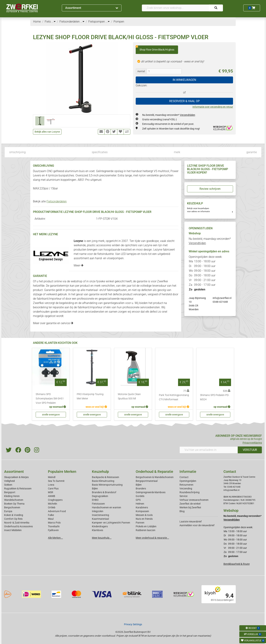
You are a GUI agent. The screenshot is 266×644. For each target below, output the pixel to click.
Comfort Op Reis (13, 519)
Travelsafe (54, 526)
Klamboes (97, 530)
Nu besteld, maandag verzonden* (169, 115)
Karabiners (142, 507)
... (54, 22)
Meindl (52, 477)
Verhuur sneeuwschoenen (194, 500)
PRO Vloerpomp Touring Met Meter (90, 396)
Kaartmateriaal (100, 519)
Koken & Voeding (14, 515)
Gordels (140, 496)
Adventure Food (57, 511)
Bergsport (10, 492)
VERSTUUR (250, 450)
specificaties (100, 152)
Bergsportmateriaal (147, 481)
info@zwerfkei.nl (222, 298)
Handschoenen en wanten (107, 507)
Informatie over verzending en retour (213, 107)
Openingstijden (188, 481)
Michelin (53, 504)
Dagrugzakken (100, 496)
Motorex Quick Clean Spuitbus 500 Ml (129, 396)
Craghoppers (55, 500)
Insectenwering (100, 515)
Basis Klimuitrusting (103, 481)
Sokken (8, 485)
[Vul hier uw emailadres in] (209, 450)
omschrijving (17, 152)
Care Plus (53, 489)
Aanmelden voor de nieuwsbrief (197, 525)
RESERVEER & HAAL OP (184, 101)
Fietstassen (98, 504)
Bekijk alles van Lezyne (47, 132)
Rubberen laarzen (146, 530)
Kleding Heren (12, 496)
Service (183, 496)
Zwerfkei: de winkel (190, 504)
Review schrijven (210, 189)
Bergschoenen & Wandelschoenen (155, 477)
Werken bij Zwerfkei (190, 507)
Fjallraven (53, 530)
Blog (182, 511)
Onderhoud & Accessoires (18, 526)
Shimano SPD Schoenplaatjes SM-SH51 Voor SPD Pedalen (50, 399)
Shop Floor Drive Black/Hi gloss (155, 48)
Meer (78, 265)
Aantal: (141, 71)
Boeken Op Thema (14, 504)
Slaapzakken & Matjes (16, 477)
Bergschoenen (12, 507)
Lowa (51, 485)
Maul (51, 519)
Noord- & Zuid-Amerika (17, 523)
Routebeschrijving (189, 492)
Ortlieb (52, 507)
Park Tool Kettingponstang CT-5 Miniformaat (174, 397)
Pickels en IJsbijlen (146, 526)
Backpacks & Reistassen (106, 477)
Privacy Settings (133, 624)
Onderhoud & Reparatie (154, 472)
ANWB (52, 496)
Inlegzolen (98, 511)
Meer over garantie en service (53, 323)
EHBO (95, 500)
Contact (184, 477)
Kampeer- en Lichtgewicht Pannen (111, 523)
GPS (138, 500)
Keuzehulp (100, 472)
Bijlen (95, 489)
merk (177, 152)
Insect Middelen (13, 530)
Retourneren (186, 485)
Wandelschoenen (14, 500)
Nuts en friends (144, 519)
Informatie (188, 472)
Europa (8, 511)
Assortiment (92, 8)
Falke (51, 515)
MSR (51, 492)
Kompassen (142, 511)
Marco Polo (54, 523)
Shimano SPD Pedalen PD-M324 (215, 397)
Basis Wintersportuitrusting (107, 485)
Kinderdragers (100, 526)
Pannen (140, 523)
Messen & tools (144, 515)
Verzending (186, 489)
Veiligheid (9, 481)
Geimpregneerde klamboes (151, 492)
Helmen (140, 504)
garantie (252, 152)
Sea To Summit (56, 481)
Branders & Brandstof (104, 492)
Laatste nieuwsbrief (191, 522)
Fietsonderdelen (57, 201)
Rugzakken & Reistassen (18, 489)
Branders (141, 489)
